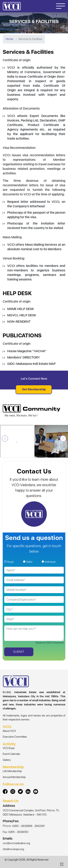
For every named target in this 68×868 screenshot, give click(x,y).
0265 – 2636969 (22, 826)
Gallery (7, 760)
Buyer (11, 562)
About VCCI (9, 731)
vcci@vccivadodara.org (16, 843)
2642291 (40, 826)
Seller (29, 562)
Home (9, 39)
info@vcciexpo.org (13, 849)
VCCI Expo (9, 748)
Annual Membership (14, 777)
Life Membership (12, 771)
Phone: (7, 826)
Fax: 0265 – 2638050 (16, 832)
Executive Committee (15, 737)
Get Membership (34, 389)
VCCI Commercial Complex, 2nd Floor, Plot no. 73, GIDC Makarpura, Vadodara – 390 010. (31, 813)
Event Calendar (11, 754)
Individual (50, 562)
